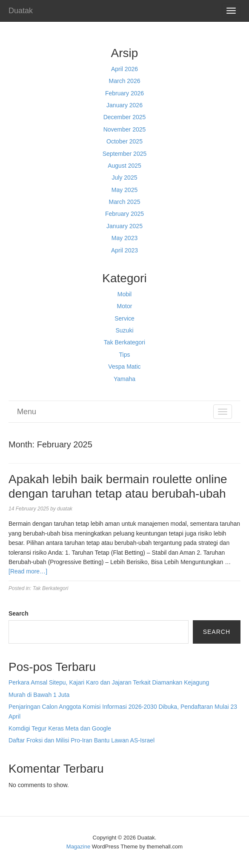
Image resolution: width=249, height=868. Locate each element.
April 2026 (124, 69)
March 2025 (125, 202)
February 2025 (124, 214)
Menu (27, 412)
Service (124, 318)
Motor (125, 306)
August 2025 (124, 166)
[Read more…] (28, 571)
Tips (125, 355)
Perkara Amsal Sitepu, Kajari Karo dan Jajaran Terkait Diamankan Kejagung (109, 682)
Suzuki (124, 330)
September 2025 (125, 154)
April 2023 (124, 250)
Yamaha (124, 379)
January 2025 (124, 226)
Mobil (124, 294)
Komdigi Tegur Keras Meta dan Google (60, 728)
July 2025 (125, 178)
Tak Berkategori (124, 342)
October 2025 (124, 141)
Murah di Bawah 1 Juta (39, 695)
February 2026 (124, 93)
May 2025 (124, 190)
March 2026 (125, 81)
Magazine (78, 847)
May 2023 (124, 238)
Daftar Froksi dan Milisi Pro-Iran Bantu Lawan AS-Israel (82, 740)
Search (19, 613)
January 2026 (124, 105)
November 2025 (125, 129)
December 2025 (125, 117)
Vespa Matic (124, 367)
